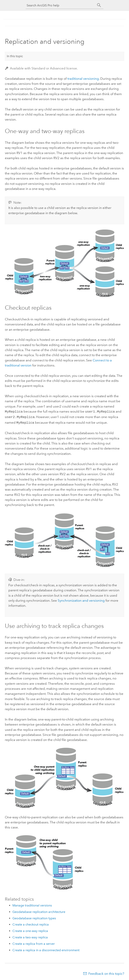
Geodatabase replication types (34, 917)
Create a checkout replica (31, 923)
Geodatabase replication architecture (39, 911)
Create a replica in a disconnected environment (46, 949)
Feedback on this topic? (106, 972)
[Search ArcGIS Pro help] (61, 5)
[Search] (99, 5)
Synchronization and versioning (81, 599)
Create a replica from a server (34, 943)
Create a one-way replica (30, 930)
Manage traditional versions (32, 904)
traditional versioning (83, 79)
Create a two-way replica (30, 936)
